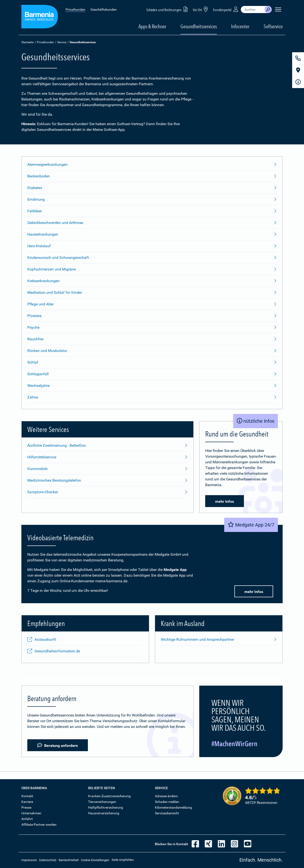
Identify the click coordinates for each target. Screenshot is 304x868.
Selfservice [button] (273, 26)
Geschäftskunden (104, 9)
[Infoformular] (298, 82)
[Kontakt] (298, 58)
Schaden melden (167, 802)
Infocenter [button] (240, 26)
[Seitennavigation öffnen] (278, 9)
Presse (26, 807)
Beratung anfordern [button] (58, 745)
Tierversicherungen (102, 802)
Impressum (29, 860)
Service (62, 42)
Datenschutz (48, 860)
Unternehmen (31, 813)
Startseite (27, 42)
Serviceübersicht (167, 813)
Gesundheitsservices (199, 26)
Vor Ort (201, 9)
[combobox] (253, 9)
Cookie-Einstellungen (95, 860)
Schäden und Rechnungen (168, 9)
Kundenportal (226, 9)
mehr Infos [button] (225, 501)
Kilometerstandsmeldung (173, 807)
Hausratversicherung (104, 813)
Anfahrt (27, 819)
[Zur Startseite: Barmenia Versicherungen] (40, 17)
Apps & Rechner (152, 26)
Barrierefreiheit (69, 860)
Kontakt (27, 796)
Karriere (27, 802)
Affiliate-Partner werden (39, 825)
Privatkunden (75, 9)
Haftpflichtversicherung (106, 807)
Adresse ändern (166, 796)
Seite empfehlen (123, 860)
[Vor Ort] (298, 70)
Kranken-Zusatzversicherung (109, 796)
